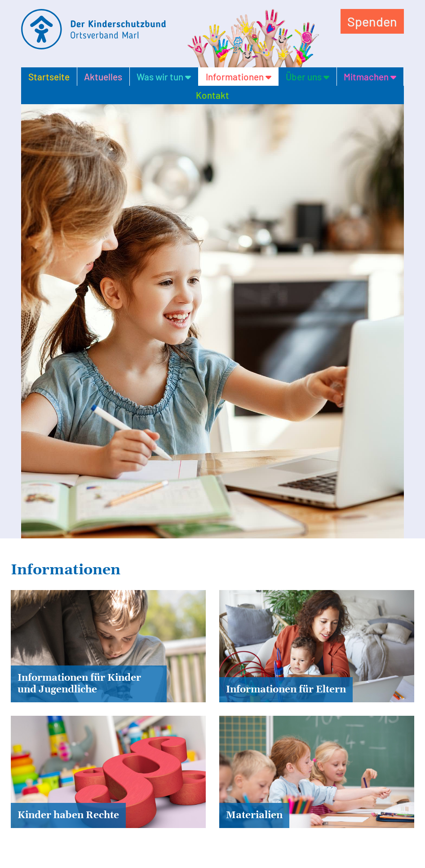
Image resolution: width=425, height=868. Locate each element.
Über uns (308, 77)
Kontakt (212, 95)
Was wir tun (164, 77)
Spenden (372, 21)
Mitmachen (370, 77)
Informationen (239, 77)
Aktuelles (103, 77)
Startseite (49, 77)
